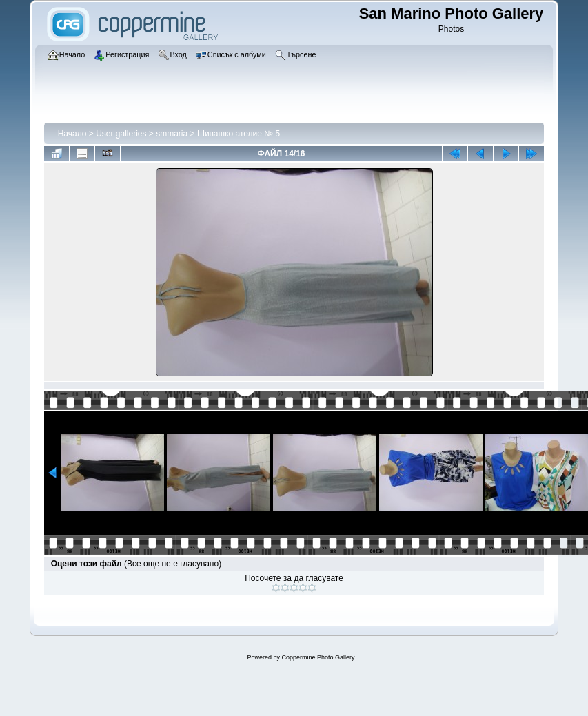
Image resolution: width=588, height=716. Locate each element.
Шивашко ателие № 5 (239, 134)
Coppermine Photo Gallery (318, 657)
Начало (72, 134)
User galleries (121, 134)
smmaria (172, 134)
